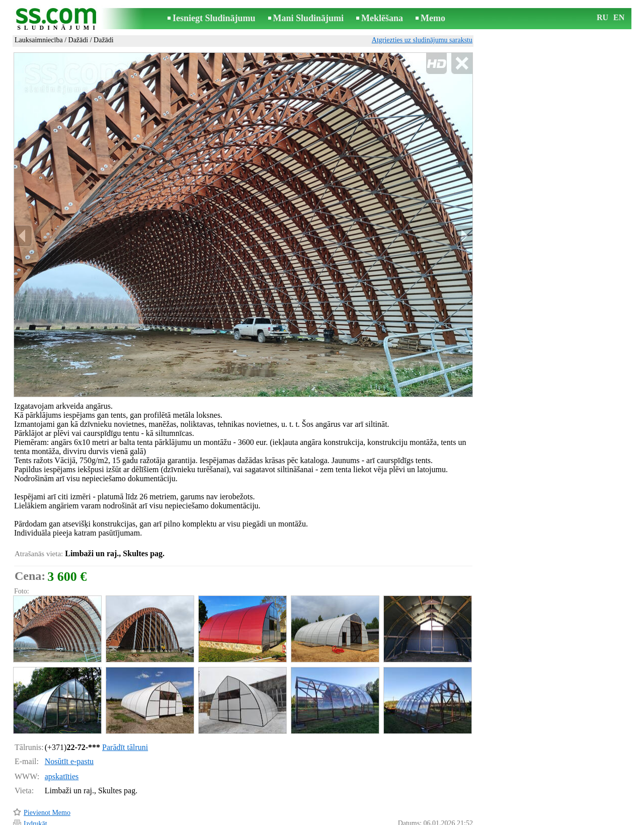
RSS (367, 818)
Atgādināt (37, 804)
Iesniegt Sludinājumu (214, 18)
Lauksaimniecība (39, 40)
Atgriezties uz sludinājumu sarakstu (422, 40)
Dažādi (78, 40)
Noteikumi (203, 818)
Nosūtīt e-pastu (69, 719)
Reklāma (303, 818)
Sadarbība (338, 818)
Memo (433, 18)
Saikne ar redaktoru (255, 818)
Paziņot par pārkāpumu (440, 804)
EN (619, 17)
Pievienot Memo (47, 770)
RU (602, 17)
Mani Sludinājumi (309, 18)
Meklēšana (382, 18)
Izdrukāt (35, 781)
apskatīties (62, 734)
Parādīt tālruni (125, 704)
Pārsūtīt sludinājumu (53, 792)
